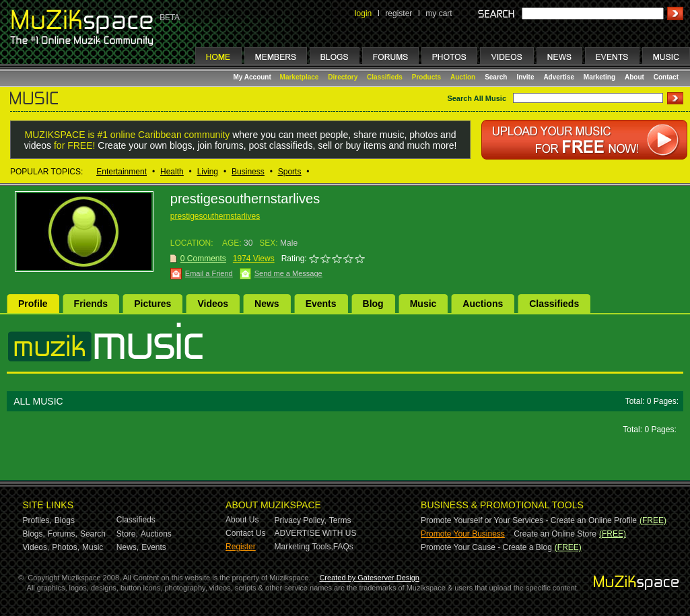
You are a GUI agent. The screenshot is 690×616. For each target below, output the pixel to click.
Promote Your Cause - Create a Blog (486, 547)
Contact (666, 77)
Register (241, 547)
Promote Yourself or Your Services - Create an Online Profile (529, 520)
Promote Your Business (463, 534)
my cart (439, 13)
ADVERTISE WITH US (316, 533)
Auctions (483, 304)
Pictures (152, 304)
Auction (463, 77)
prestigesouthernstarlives (215, 216)
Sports (290, 172)
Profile (33, 304)
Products (426, 77)
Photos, (66, 547)
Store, (127, 534)
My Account (253, 77)
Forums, (63, 534)
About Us (242, 520)
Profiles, (37, 520)
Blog (373, 304)
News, (128, 547)
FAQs (343, 547)
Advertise (559, 77)
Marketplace (300, 77)
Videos (213, 304)
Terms (340, 520)
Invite (525, 77)
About (634, 77)
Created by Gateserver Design (369, 578)
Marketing (599, 77)
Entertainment (122, 172)
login (363, 13)
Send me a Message (288, 273)
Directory (343, 77)
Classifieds (385, 77)
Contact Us (245, 533)
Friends (91, 304)
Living (208, 172)
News (267, 304)
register (399, 13)
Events (321, 304)
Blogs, (34, 534)
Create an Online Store (555, 534)
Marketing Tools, (304, 547)
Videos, (36, 547)
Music (423, 304)
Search (496, 77)
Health (172, 172)
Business (248, 172)
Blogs (65, 520)
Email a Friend (209, 273)
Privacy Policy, (301, 520)
